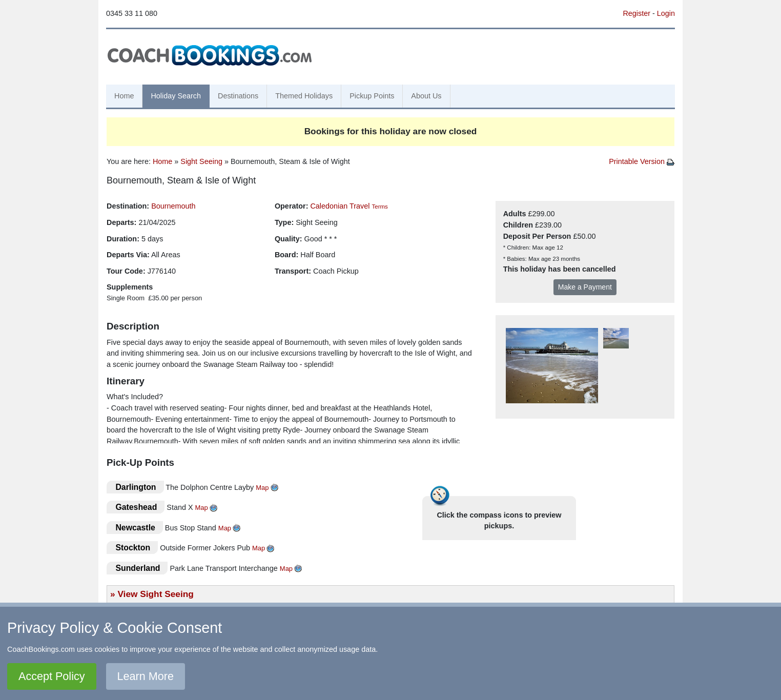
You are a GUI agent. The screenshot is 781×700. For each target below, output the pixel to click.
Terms (379, 207)
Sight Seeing (201, 161)
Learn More (146, 676)
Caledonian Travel (340, 206)
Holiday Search (176, 96)
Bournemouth (173, 206)
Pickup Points (372, 96)
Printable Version (642, 161)
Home (124, 96)
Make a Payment (585, 287)
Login (666, 13)
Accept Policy (52, 676)
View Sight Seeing (155, 594)
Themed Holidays (304, 96)
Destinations (238, 96)
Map (262, 488)
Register (636, 13)
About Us (426, 96)
